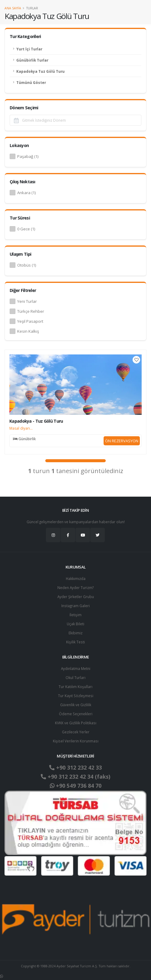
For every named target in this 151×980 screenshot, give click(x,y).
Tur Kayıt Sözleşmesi (76, 696)
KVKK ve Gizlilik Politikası (76, 723)
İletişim (75, 615)
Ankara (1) (26, 193)
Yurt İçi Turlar (29, 49)
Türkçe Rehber (31, 311)
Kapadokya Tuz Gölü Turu (40, 71)
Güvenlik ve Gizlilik (76, 705)
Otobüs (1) (27, 265)
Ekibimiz (75, 633)
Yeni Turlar (27, 301)
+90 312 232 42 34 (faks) (75, 777)
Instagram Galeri (75, 606)
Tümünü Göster (31, 82)
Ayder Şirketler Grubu (76, 597)
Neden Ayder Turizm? (75, 588)
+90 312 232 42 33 (75, 767)
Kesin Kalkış (28, 331)
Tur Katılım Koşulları (75, 687)
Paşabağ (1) (28, 156)
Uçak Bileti (75, 624)
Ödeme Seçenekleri (76, 714)
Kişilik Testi (75, 642)
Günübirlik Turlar (32, 60)
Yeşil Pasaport (30, 321)
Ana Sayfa (13, 8)
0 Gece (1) (26, 229)
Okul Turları (75, 677)
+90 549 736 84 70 (76, 786)
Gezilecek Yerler (76, 732)
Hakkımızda (76, 578)
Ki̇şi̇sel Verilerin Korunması (76, 741)
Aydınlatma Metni (76, 668)
